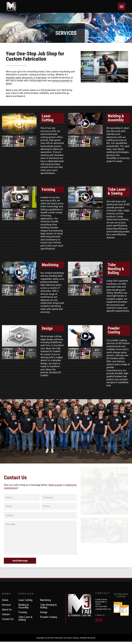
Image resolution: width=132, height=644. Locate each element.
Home (5, 600)
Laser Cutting (25, 600)
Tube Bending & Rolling (48, 606)
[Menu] (122, 6)
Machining (45, 600)
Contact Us (8, 619)
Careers (6, 614)
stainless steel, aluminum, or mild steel (26, 78)
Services (6, 605)
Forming (23, 612)
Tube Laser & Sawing (25, 618)
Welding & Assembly (24, 606)
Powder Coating (48, 617)
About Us (7, 610)
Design (44, 612)
